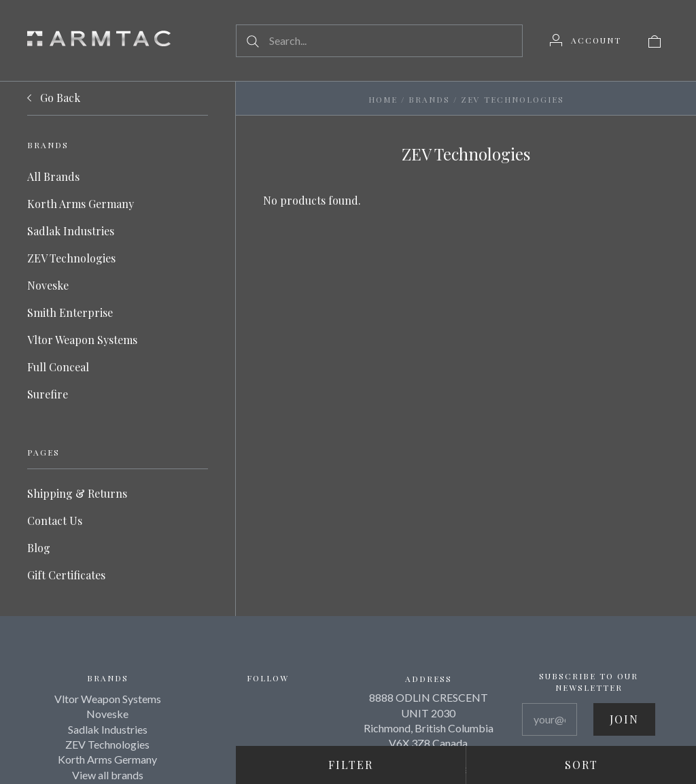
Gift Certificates (66, 575)
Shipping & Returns (77, 493)
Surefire (48, 394)
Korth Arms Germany (81, 204)
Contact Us (55, 521)
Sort (581, 765)
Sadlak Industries (71, 231)
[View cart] (655, 40)
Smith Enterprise (70, 312)
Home (383, 99)
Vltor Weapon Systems (82, 340)
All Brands (53, 176)
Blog (39, 548)
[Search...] (379, 41)
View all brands (108, 775)
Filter (351, 765)
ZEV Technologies (71, 258)
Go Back (54, 98)
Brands (429, 99)
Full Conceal (58, 367)
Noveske (48, 285)
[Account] (586, 40)
